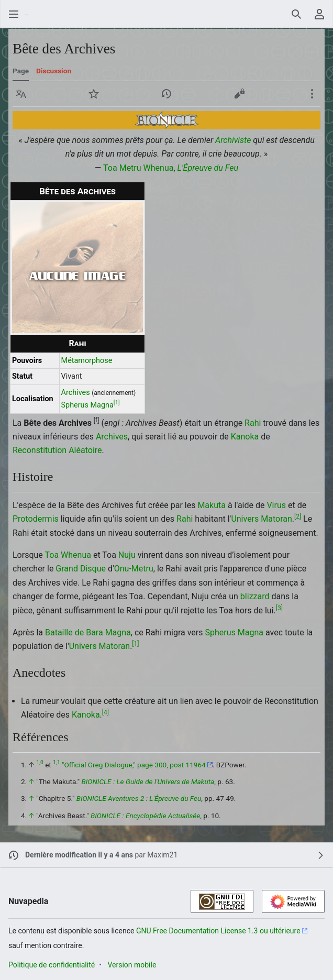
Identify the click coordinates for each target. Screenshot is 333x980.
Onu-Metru (134, 569)
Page (21, 71)
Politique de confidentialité (52, 965)
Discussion (54, 71)
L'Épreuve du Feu (208, 168)
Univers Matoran (261, 519)
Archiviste (233, 140)
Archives (76, 393)
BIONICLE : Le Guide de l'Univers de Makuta (148, 781)
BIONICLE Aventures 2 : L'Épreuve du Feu (139, 798)
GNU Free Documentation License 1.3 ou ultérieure (218, 931)
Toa (52, 555)
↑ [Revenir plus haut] (32, 781)
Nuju (127, 555)
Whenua (159, 168)
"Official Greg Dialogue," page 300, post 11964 (134, 765)
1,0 (40, 762)
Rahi (77, 343)
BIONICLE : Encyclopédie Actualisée (145, 816)
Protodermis (36, 519)
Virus (276, 505)
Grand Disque (81, 569)
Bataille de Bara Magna (88, 632)
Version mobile (132, 965)
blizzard (255, 596)
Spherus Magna (87, 405)
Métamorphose (87, 361)
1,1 (56, 762)
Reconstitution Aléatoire (57, 450)
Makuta (212, 505)
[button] (21, 94)
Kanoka (245, 437)
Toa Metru (122, 168)
